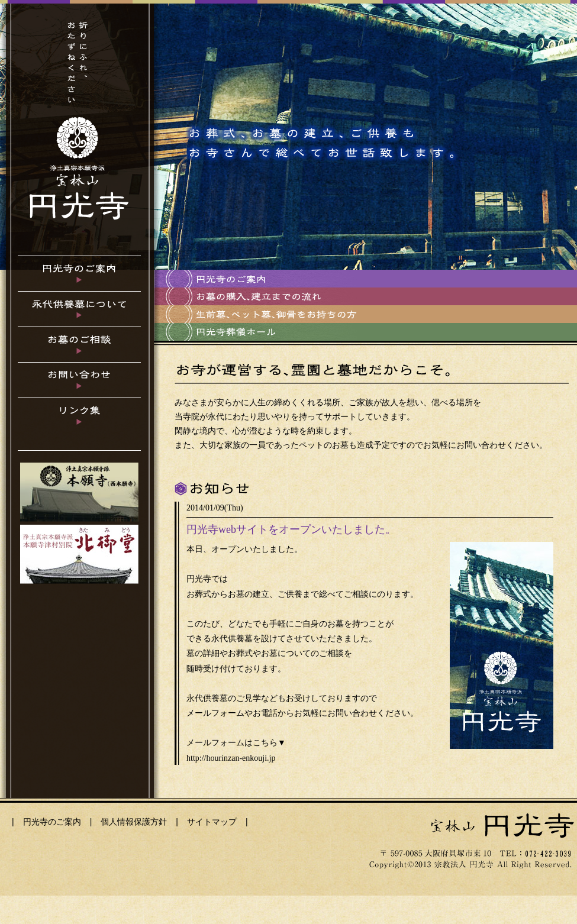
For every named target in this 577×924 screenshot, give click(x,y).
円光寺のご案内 (52, 822)
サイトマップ (212, 822)
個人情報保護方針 (134, 822)
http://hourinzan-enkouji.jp (231, 758)
